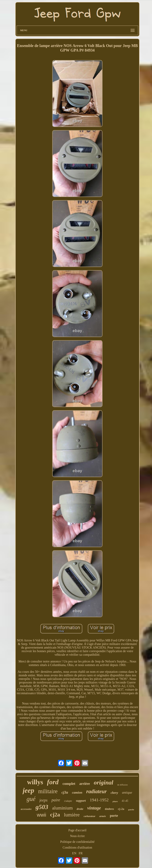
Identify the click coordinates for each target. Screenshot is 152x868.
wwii (41, 815)
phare (115, 801)
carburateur (89, 816)
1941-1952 (99, 800)
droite (80, 809)
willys (35, 782)
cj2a (55, 815)
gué (31, 799)
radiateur (97, 791)
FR (81, 853)
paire (56, 800)
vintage (94, 808)
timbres (109, 809)
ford (53, 782)
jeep (28, 791)
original (104, 782)
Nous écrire (77, 836)
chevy (114, 793)
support (81, 801)
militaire (48, 791)
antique (127, 793)
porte (114, 816)
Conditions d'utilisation (77, 847)
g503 (42, 807)
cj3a (65, 792)
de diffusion (122, 785)
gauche (131, 810)
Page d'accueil (77, 830)
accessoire (26, 809)
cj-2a (121, 809)
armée (103, 816)
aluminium (62, 808)
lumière (72, 815)
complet (69, 784)
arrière (85, 784)
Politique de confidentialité (77, 842)
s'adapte (68, 801)
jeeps (43, 800)
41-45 (125, 801)
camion (77, 793)
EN (74, 853)
